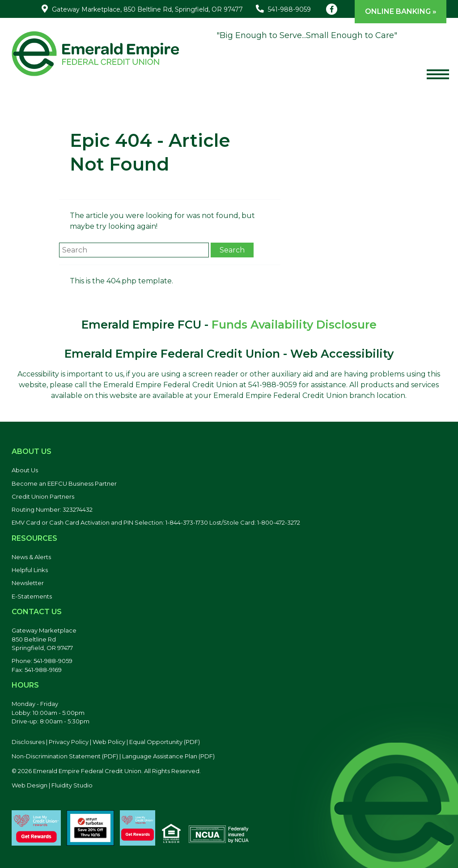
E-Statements (32, 596)
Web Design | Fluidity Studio (52, 785)
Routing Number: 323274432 (52, 509)
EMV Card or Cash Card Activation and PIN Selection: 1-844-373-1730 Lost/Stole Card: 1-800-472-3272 (156, 522)
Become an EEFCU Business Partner (64, 483)
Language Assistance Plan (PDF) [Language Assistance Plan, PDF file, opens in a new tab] (168, 756)
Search (232, 250)
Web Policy (109, 742)
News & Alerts (31, 557)
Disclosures (28, 742)
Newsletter (28, 583)
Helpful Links (30, 570)
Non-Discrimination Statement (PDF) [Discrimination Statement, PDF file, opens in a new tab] (65, 756)
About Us (25, 470)
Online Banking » (401, 11)
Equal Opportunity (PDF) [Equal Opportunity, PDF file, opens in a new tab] (165, 742)
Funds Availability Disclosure (294, 325)
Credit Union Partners (43, 496)
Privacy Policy (69, 742)
